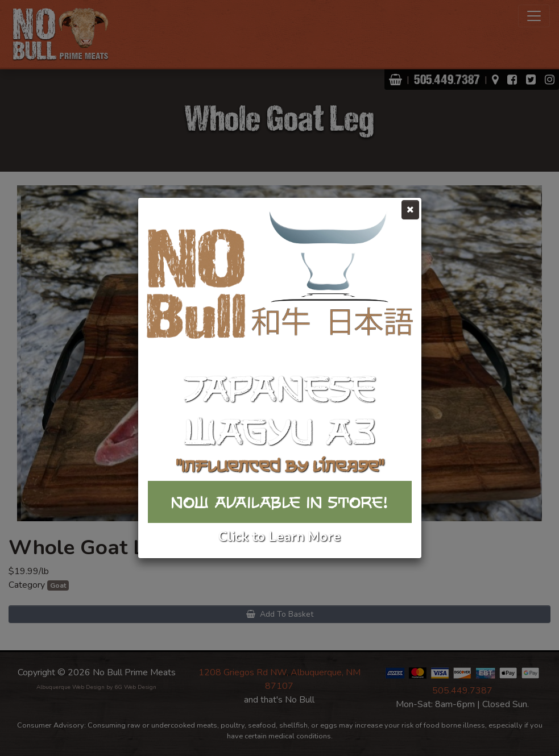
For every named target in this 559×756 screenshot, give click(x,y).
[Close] (410, 210)
